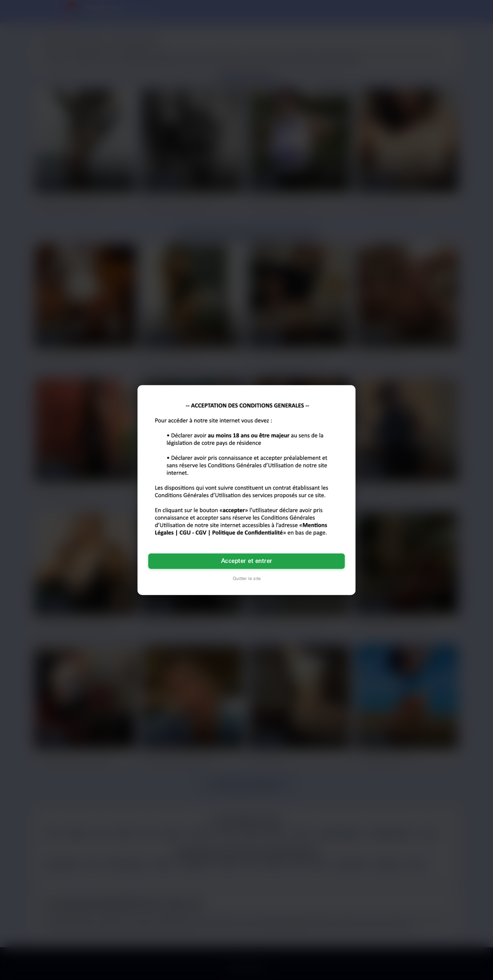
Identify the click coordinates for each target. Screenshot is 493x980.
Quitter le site (247, 579)
